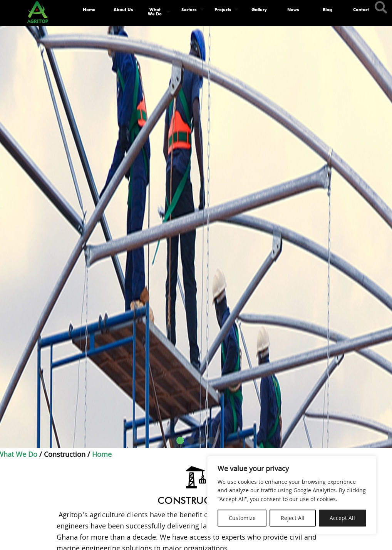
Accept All (342, 518)
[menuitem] (89, 12)
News (293, 10)
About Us (123, 10)
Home (89, 10)
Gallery (259, 10)
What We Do (155, 12)
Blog (327, 10)
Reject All (293, 518)
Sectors (189, 10)
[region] (292, 495)
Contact (361, 10)
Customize (242, 518)
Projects (223, 10)
